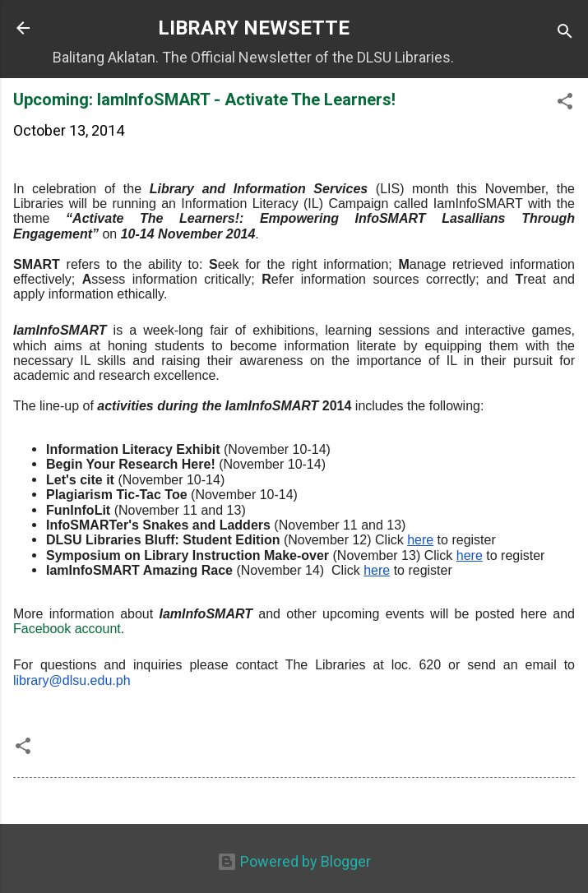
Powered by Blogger (294, 861)
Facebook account (67, 629)
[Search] (565, 33)
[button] (565, 104)
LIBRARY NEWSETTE (254, 28)
